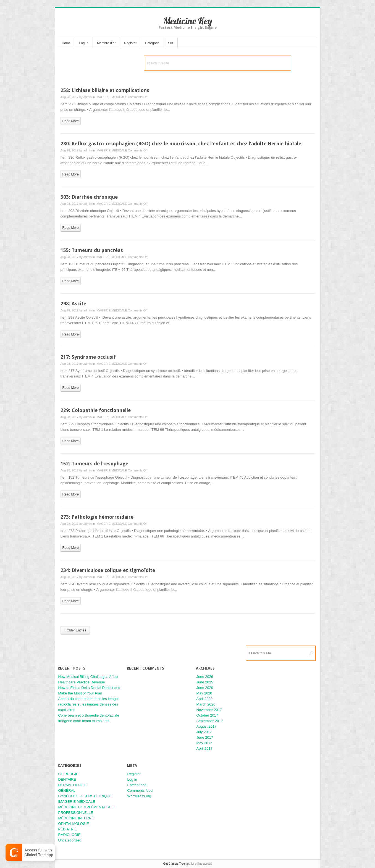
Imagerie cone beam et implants (84, 721)
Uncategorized (70, 840)
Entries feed (137, 785)
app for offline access (187, 864)
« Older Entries (75, 630)
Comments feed (140, 790)
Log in (132, 779)
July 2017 (204, 732)
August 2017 (207, 726)
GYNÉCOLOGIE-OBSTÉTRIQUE (85, 796)
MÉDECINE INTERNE (76, 818)
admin (88, 97)
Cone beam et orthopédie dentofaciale (89, 715)
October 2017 (207, 715)
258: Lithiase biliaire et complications (105, 90)
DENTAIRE (67, 779)
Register (130, 43)
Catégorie (152, 43)
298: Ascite (73, 304)
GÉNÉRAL (67, 790)
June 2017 (205, 737)
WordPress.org (139, 796)
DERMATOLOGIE (73, 785)
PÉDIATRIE (68, 829)
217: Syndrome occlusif (88, 357)
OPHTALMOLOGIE (74, 824)
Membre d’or (106, 43)
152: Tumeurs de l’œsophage (95, 464)
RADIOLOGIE (70, 835)
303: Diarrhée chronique (89, 197)
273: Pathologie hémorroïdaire (97, 517)
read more (71, 121)
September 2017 (210, 721)
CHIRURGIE (68, 774)
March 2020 (206, 704)
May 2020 (204, 693)
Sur (171, 43)
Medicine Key (188, 21)
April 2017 (205, 748)
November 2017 (209, 710)
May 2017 (204, 743)
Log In (84, 43)
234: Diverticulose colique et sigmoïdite (108, 570)
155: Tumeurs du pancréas (92, 250)
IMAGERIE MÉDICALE (111, 97)
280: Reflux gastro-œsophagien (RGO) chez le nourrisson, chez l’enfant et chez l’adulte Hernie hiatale (181, 144)
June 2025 (205, 682)
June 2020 (205, 688)
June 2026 (205, 677)
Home (66, 43)
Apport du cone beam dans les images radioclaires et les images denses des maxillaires (89, 704)
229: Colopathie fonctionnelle (96, 410)
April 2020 (205, 699)
